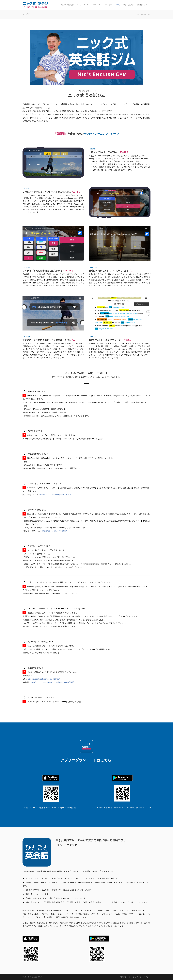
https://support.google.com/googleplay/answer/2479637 (53, 682)
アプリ (118, 5)
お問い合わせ (125, 977)
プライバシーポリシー (142, 977)
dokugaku (109, 5)
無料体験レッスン (143, 5)
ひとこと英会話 (128, 5)
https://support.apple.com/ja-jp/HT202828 (55, 495)
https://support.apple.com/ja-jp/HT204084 (44, 679)
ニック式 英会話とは (67, 5)
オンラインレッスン (83, 5)
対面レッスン (98, 5)
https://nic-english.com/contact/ (55, 531)
